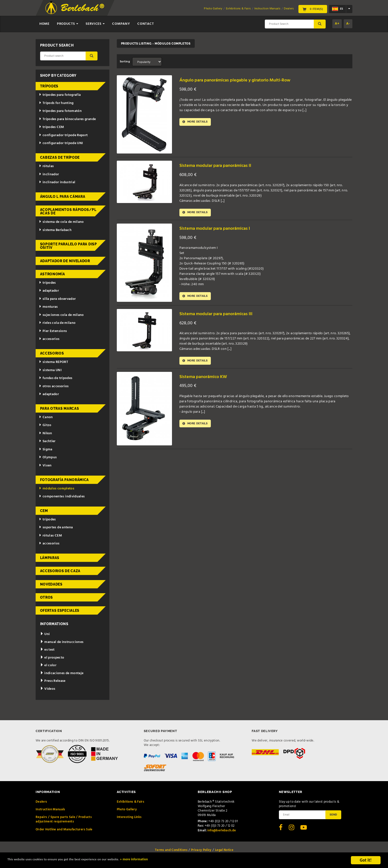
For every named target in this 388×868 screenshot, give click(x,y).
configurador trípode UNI (61, 143)
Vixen (45, 466)
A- (348, 24)
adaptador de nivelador (65, 261)
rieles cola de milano (57, 323)
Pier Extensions (53, 331)
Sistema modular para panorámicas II (222, 166)
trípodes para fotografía (60, 95)
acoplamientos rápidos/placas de (68, 211)
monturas (48, 307)
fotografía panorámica (65, 480)
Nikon (46, 433)
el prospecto (52, 658)
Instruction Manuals (267, 9)
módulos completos (57, 489)
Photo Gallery (213, 9)
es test (47, 650)
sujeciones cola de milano (61, 315)
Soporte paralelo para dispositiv (69, 246)
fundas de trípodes (56, 378)
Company (121, 24)
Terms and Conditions (171, 850)
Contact (145, 24)
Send (333, 815)
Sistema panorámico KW (207, 378)
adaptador (49, 291)
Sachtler (47, 441)
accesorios (49, 339)
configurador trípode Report (63, 135)
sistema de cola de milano (61, 222)
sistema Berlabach (55, 230)
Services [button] (95, 24)
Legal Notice (224, 850)
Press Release (53, 681)
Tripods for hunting (56, 103)
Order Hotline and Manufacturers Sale (64, 830)
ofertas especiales (60, 611)
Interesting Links (129, 817)
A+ (337, 24)
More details (197, 122)
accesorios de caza (60, 571)
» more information (170, 861)
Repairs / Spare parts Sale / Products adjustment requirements (64, 819)
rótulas (46, 166)
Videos (48, 689)
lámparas (50, 558)
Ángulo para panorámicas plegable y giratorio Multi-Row (244, 80)
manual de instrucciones (62, 642)
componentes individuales (62, 497)
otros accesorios (54, 386)
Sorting (125, 62)
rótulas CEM (50, 536)
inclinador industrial (57, 182)
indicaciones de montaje (62, 673)
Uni (45, 634)
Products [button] (68, 24)
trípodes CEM (51, 127)
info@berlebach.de (222, 830)
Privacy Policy (201, 850)
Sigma (46, 449)
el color (48, 665)
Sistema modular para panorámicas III (222, 315)
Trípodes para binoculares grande (67, 119)
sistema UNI (50, 370)
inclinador (49, 174)
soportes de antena (56, 527)
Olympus (48, 457)
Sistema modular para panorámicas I (221, 229)
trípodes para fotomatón (60, 111)
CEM (44, 511)
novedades (51, 584)
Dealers (289, 9)
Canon (46, 417)
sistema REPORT (53, 362)
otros (47, 597)
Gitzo (45, 425)
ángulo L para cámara (63, 197)
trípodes (49, 86)
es (338, 9)
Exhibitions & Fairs (238, 9)
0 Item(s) (313, 9)
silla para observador (57, 299)
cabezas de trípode (60, 157)
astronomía (53, 274)
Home (44, 24)
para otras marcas (60, 408)
